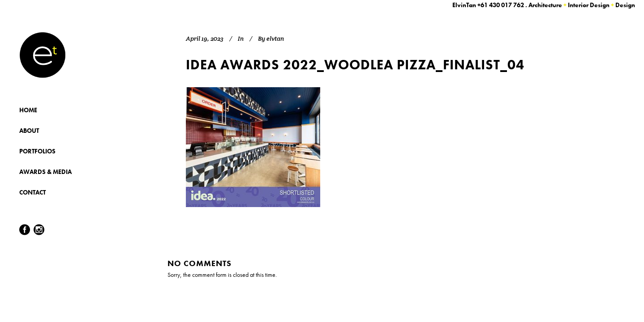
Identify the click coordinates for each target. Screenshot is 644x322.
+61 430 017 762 (501, 5)
